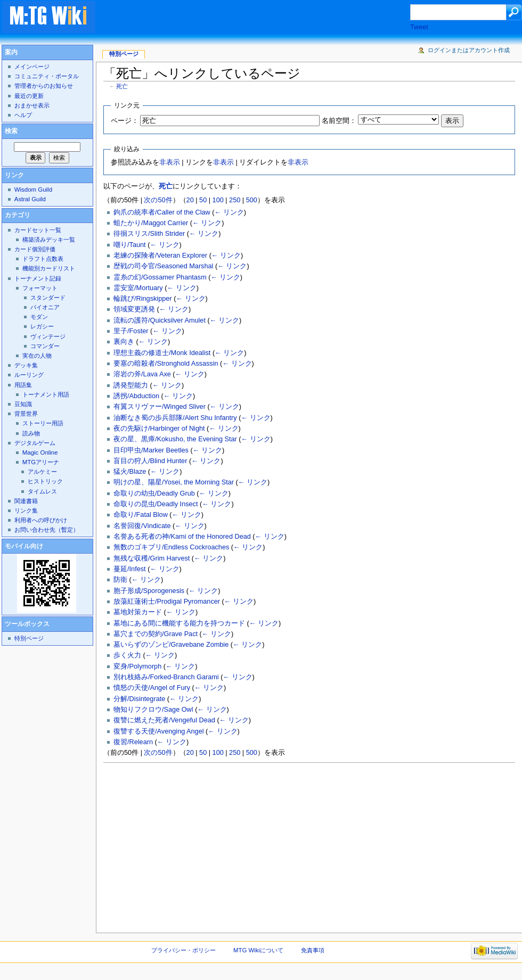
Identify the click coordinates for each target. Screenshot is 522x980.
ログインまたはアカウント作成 (469, 50)
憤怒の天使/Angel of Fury (152, 688)
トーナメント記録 (38, 278)
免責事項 (313, 950)
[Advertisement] (263, 18)
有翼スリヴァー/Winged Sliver (160, 407)
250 (235, 200)
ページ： (125, 121)
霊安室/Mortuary (138, 288)
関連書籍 (26, 501)
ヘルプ (23, 115)
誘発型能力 (131, 385)
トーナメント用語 (46, 394)
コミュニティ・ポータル (47, 76)
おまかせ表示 (32, 105)
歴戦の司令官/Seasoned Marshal (163, 266)
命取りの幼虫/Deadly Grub (154, 493)
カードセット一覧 (38, 230)
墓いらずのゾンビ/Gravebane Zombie (171, 645)
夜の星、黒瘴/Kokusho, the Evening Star (175, 439)
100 (218, 200)
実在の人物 (37, 356)
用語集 (23, 385)
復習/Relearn (133, 742)
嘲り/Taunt (130, 245)
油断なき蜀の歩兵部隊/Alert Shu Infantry (175, 418)
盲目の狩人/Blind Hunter (150, 461)
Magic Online (40, 452)
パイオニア (45, 307)
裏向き (124, 342)
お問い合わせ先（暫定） (47, 530)
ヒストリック (45, 481)
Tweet (419, 27)
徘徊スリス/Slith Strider (149, 234)
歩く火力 (127, 655)
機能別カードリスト (49, 268)
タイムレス (42, 491)
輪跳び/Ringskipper (143, 299)
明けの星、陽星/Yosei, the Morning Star (174, 482)
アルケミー (42, 472)
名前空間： (339, 121)
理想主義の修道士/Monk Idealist (162, 353)
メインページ (32, 67)
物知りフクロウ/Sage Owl (153, 710)
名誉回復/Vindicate (142, 526)
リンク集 (26, 510)
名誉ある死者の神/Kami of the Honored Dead (182, 537)
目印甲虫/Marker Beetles (151, 450)
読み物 (31, 433)
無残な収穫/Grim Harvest (152, 558)
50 (203, 200)
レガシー (42, 326)
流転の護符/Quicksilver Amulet (160, 320)
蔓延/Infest (130, 569)
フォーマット (40, 288)
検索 (11, 131)
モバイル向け (24, 546)
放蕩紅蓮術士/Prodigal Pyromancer (167, 602)
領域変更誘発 (134, 309)
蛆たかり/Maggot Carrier (151, 223)
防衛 (120, 580)
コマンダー (45, 346)
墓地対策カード (138, 612)
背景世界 (26, 414)
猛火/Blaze (130, 472)
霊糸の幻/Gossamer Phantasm (160, 277)
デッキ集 (26, 365)
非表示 (170, 162)
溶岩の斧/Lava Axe (142, 374)
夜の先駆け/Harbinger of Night (159, 429)
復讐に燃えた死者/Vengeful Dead (164, 720)
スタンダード (48, 298)
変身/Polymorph (137, 666)
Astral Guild (30, 199)
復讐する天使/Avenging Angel (158, 731)
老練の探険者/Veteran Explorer (160, 256)
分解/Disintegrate (139, 699)
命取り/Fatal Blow (141, 515)
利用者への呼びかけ (41, 520)
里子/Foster (131, 331)
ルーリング (29, 375)
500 (252, 200)
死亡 (122, 86)
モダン (39, 317)
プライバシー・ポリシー (183, 950)
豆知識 (23, 404)
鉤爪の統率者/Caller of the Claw (162, 212)
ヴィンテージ (48, 336)
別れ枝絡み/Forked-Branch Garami (166, 677)
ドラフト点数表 (43, 259)
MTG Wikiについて (258, 950)
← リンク (229, 212)
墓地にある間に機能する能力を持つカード (179, 623)
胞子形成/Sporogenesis (149, 591)
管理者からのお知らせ (44, 86)
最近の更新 (29, 96)
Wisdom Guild (33, 190)
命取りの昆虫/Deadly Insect (156, 504)
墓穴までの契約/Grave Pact (156, 634)
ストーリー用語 (43, 423)
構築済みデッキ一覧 (49, 240)
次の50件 (158, 200)
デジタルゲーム (35, 443)
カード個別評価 (35, 249)
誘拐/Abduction (136, 396)
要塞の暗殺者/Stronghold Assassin (166, 364)
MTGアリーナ (41, 462)
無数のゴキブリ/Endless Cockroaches (171, 547)
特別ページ (124, 54)
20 (190, 200)
